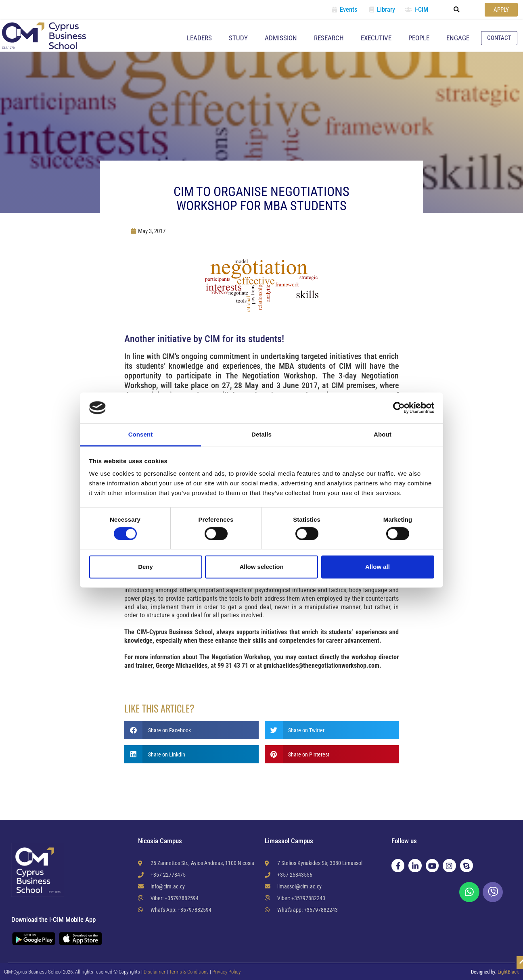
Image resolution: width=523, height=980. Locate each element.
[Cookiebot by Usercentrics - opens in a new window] (399, 408)
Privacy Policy (226, 972)
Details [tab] (261, 434)
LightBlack (508, 972)
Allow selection (261, 567)
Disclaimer (155, 972)
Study (238, 38)
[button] (457, 10)
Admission (281, 38)
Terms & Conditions (189, 972)
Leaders (199, 38)
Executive (376, 38)
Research (329, 38)
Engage (458, 38)
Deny (145, 567)
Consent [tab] (141, 434)
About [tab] (383, 434)
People (419, 38)
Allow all (378, 567)
